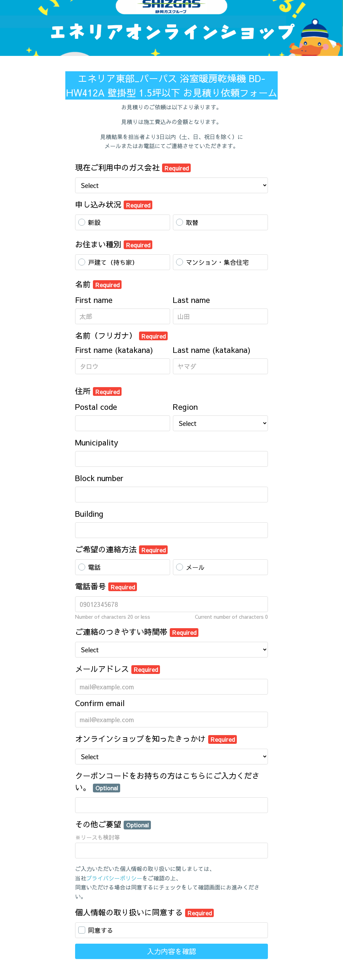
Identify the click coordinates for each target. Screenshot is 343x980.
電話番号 (106, 586)
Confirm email (100, 703)
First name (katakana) (114, 350)
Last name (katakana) (212, 350)
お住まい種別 (114, 244)
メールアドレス (118, 669)
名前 (98, 284)
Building (89, 514)
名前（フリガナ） (121, 335)
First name (94, 300)
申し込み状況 (114, 204)
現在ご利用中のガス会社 (133, 167)
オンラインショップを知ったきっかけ (156, 739)
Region (185, 407)
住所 (98, 391)
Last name (191, 300)
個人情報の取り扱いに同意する (144, 912)
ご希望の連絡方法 (121, 549)
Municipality (97, 442)
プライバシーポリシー (114, 878)
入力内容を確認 (171, 951)
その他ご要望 (113, 824)
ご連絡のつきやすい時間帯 (137, 632)
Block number (99, 478)
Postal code (96, 407)
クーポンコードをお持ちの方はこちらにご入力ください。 (167, 781)
